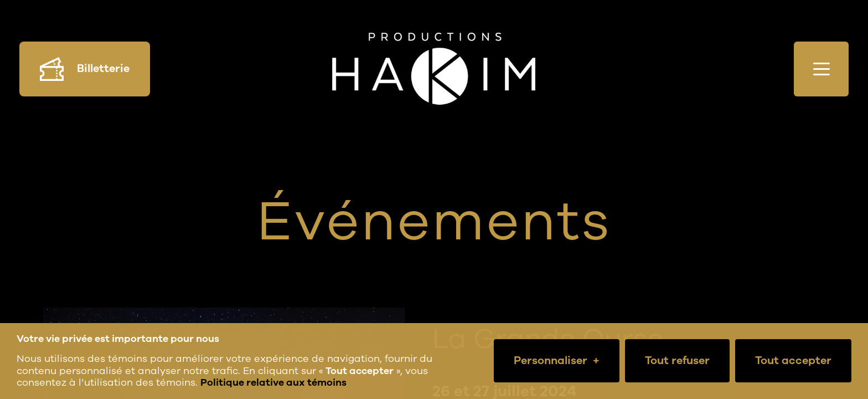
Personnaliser (557, 361)
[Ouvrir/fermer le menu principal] (821, 69)
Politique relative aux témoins (273, 382)
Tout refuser (677, 360)
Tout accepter (793, 360)
